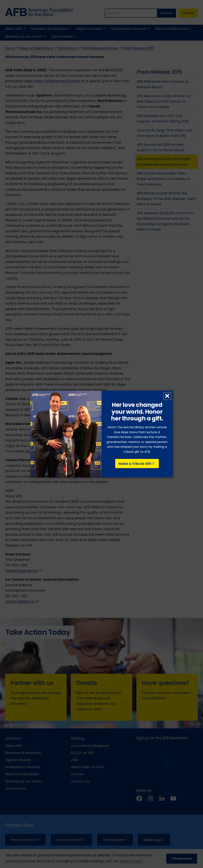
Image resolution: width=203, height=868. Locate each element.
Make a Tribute (137, 464)
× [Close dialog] (167, 396)
